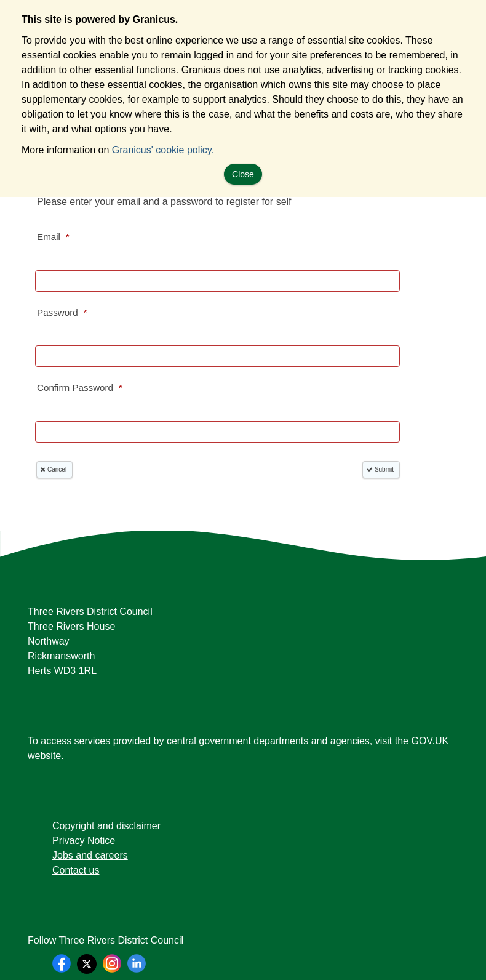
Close (243, 174)
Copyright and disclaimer (106, 826)
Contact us (76, 870)
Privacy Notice (84, 841)
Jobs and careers (90, 855)
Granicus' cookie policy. (163, 150)
